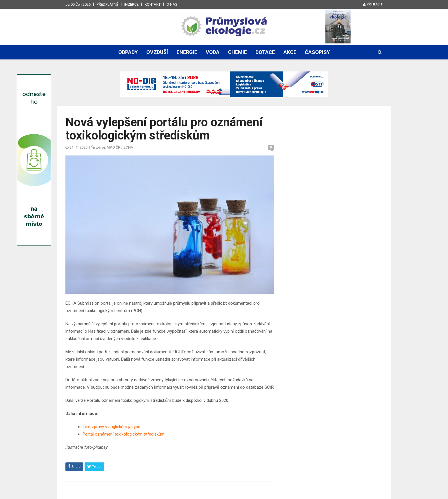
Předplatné (107, 4)
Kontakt (153, 4)
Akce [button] (290, 52)
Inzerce (131, 4)
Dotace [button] (265, 52)
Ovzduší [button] (157, 52)
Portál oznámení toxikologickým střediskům (124, 434)
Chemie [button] (237, 52)
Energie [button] (187, 52)
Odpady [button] (128, 52)
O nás (172, 4)
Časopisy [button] (317, 52)
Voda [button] (213, 52)
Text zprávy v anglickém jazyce (111, 427)
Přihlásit (373, 4)
